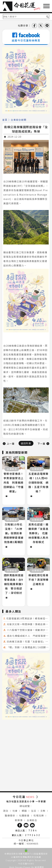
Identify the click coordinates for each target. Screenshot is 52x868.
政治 (6, 811)
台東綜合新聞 (19, 120)
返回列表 (26, 443)
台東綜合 (32, 820)
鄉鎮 (24, 811)
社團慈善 (24, 815)
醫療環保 (10, 815)
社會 (15, 811)
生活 (34, 811)
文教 (43, 811)
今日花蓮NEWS (26, 864)
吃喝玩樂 (39, 815)
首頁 (5, 120)
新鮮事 (19, 820)
